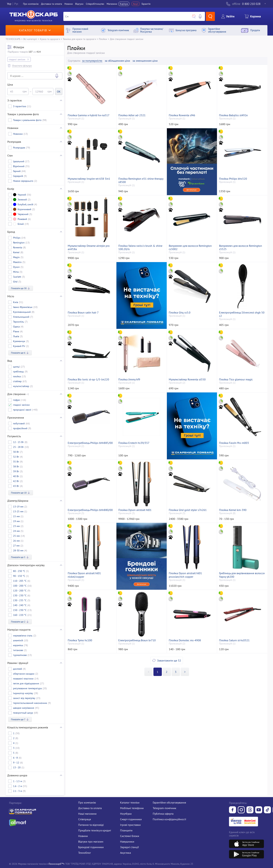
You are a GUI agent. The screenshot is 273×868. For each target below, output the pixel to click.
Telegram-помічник (165, 808)
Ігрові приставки (130, 825)
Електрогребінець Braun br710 (137, 640)
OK (59, 91)
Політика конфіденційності (169, 819)
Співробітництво (95, 4)
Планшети (126, 830)
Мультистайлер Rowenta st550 (187, 379)
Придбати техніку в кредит (95, 830)
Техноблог (85, 853)
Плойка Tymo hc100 (80, 640)
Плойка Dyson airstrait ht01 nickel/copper (84, 575)
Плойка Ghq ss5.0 (180, 313)
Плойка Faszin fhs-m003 (234, 443)
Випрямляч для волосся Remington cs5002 (190, 247)
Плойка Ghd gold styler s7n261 (188, 510)
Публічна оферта (163, 814)
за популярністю (92, 61)
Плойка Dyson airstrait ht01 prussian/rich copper (185, 575)
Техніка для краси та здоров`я (79, 39)
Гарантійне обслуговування (169, 802)
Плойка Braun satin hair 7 (83, 313)
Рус (16, 4)
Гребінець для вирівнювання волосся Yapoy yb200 (242, 575)
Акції (136, 4)
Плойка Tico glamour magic (236, 379)
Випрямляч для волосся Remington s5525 (241, 247)
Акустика (126, 853)
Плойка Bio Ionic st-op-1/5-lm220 (88, 379)
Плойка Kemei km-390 (233, 510)
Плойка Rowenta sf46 (182, 115)
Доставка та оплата (51, 4)
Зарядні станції (129, 847)
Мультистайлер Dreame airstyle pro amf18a (89, 247)
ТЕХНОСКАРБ (13, 39)
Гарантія (146, 4)
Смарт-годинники (131, 819)
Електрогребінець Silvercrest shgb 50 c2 (242, 314)
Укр (9, 4)
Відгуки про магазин (91, 842)
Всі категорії (30, 39)
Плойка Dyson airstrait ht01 (135, 510)
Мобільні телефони (132, 808)
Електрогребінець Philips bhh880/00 (90, 510)
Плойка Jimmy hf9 (129, 379)
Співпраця (85, 819)
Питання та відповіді (91, 825)
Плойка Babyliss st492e (233, 115)
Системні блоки (130, 836)
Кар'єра (124, 4)
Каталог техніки (130, 802)
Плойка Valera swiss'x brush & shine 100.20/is (140, 247)
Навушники (127, 842)
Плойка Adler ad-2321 (132, 115)
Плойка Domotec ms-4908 (185, 640)
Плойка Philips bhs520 (233, 179)
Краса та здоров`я (50, 39)
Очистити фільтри (22, 66)
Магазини (112, 4)
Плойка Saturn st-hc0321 (234, 640)
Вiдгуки (79, 4)
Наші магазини (87, 814)
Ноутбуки (126, 814)
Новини (69, 4)
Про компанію (87, 802)
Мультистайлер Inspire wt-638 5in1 (89, 179)
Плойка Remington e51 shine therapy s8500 (141, 180)
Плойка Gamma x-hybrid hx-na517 (89, 115)
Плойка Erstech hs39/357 (134, 443)
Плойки (103, 39)
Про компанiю (31, 4)
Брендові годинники (91, 847)
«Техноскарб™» (56, 864)
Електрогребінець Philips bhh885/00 (90, 443)
